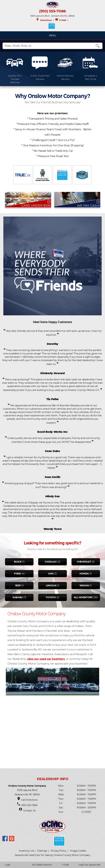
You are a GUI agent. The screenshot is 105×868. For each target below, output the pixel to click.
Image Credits (78, 851)
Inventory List (27, 851)
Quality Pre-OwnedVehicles (15, 79)
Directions (44, 20)
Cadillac (51, 562)
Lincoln (51, 585)
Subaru (18, 597)
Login (8, 865)
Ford (17, 574)
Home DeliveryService (65, 77)
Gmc (51, 574)
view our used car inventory (46, 659)
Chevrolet (84, 562)
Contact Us (29, 811)
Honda (84, 574)
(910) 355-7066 (52, 11)
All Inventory (83, 597)
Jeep (18, 585)
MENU (53, 36)
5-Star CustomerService (40, 77)
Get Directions (29, 800)
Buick (18, 562)
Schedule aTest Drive (90, 77)
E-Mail (61, 20)
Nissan (84, 585)
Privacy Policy (59, 851)
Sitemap (42, 851)
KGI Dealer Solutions (42, 865)
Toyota (51, 597)
